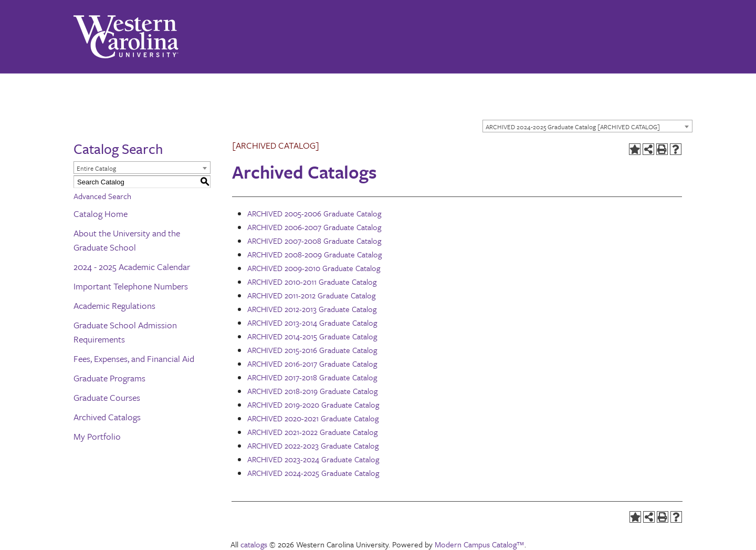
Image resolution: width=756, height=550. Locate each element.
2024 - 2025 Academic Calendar (132, 267)
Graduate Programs (109, 378)
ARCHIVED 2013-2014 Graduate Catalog (312, 323)
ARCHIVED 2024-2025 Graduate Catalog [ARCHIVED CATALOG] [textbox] (573, 127)
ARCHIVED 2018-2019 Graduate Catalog (312, 391)
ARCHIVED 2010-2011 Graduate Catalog (312, 282)
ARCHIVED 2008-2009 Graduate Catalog (314, 254)
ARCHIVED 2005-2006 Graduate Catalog (314, 213)
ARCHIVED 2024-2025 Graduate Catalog (313, 473)
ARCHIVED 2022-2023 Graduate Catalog (313, 445)
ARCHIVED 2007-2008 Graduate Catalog (314, 241)
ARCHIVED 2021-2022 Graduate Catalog (312, 432)
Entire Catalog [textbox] (96, 168)
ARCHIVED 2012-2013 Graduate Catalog (312, 309)
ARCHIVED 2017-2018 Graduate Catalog (312, 377)
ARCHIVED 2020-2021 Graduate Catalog (313, 418)
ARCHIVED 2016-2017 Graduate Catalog (312, 364)
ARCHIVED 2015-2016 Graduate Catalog (312, 350)
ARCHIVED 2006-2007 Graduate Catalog (314, 227)
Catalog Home (101, 214)
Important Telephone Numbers (131, 286)
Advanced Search (102, 196)
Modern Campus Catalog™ (480, 544)
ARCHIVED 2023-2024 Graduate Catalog (313, 459)
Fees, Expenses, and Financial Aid (134, 359)
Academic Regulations (114, 305)
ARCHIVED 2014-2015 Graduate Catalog (312, 336)
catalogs (254, 544)
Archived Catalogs (107, 417)
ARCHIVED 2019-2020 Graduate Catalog (313, 404)
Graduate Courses (107, 397)
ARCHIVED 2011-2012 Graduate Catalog (311, 295)
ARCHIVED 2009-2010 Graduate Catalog (314, 268)
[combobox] (587, 126)
